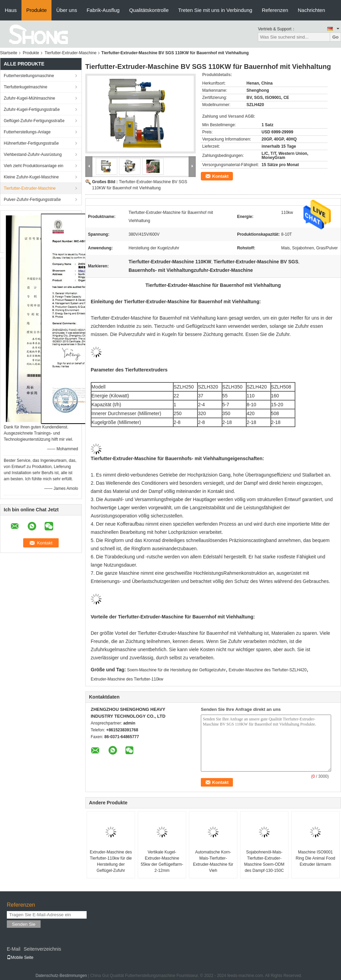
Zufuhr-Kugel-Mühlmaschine (29, 98)
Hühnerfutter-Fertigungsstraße (31, 143)
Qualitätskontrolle (149, 10)
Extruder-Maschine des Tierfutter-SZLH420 (268, 670)
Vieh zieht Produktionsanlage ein (34, 166)
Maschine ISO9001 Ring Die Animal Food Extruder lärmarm (315, 858)
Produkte (36, 10)
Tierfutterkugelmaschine (26, 87)
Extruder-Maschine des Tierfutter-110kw (127, 679)
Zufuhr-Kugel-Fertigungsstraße (32, 109)
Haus (11, 10)
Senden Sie (24, 924)
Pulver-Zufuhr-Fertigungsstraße (32, 200)
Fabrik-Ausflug (103, 10)
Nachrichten (311, 10)
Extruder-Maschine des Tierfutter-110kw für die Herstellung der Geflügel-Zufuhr (111, 861)
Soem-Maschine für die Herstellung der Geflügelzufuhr (176, 670)
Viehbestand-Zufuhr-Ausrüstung (33, 155)
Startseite (9, 53)
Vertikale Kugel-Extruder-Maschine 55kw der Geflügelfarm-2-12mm (162, 861)
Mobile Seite (20, 957)
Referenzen (275, 10)
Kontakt (220, 176)
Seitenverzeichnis (42, 949)
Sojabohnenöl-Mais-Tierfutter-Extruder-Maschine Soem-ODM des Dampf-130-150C (264, 861)
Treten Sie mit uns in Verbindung (215, 10)
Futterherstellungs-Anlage (27, 132)
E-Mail (14, 949)
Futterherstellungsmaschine (29, 76)
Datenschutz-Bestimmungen (61, 976)
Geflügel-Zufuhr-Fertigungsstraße (34, 121)
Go (335, 37)
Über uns (67, 10)
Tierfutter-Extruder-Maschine (71, 53)
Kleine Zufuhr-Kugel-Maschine (31, 177)
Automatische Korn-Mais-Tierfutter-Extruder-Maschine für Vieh (213, 861)
